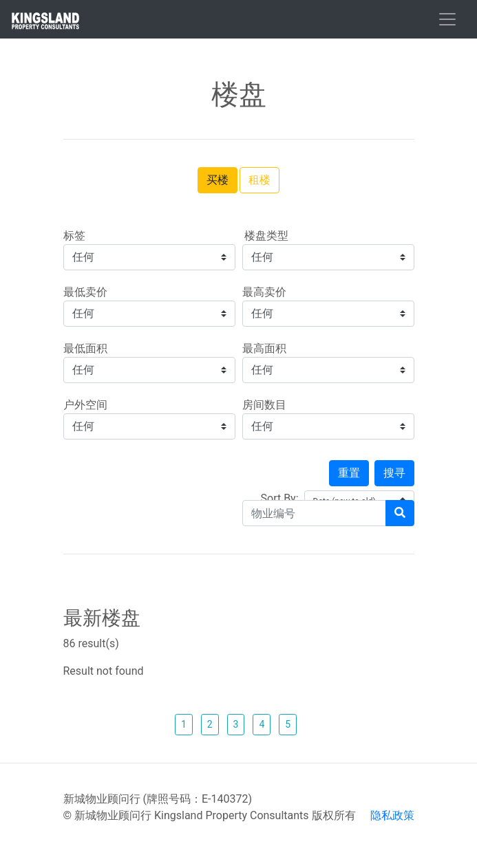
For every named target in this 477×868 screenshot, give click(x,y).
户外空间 (85, 405)
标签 (74, 236)
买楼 (218, 180)
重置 (349, 473)
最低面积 (85, 348)
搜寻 (394, 473)
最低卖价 (85, 292)
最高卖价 (264, 292)
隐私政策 (392, 815)
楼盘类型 (266, 236)
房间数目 (264, 405)
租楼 (259, 180)
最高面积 (264, 348)
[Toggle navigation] (447, 19)
